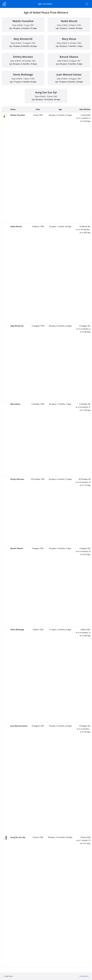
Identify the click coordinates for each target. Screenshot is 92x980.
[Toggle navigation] (87, 4)
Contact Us (84, 976)
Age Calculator (45, 4)
